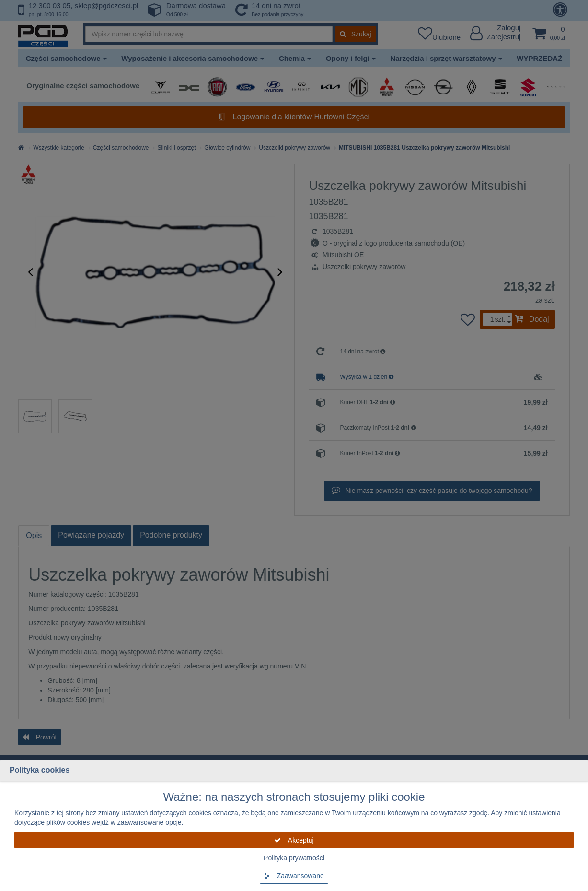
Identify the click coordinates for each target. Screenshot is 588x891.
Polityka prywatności (294, 858)
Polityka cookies (40, 770)
